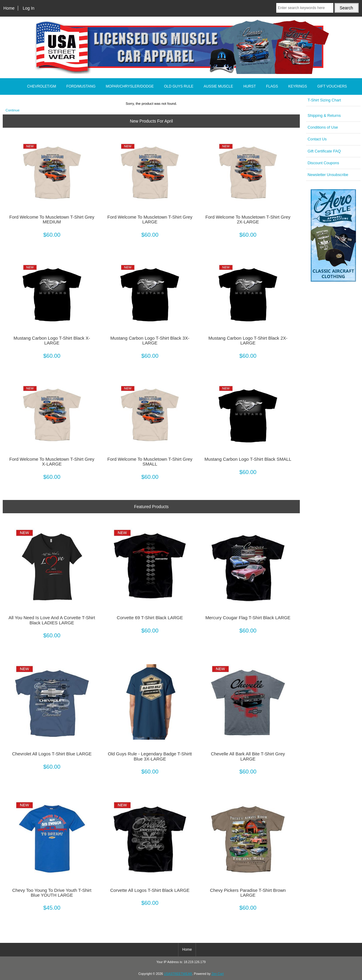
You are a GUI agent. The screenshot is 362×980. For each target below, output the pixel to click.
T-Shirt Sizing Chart (324, 100)
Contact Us (317, 139)
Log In (29, 8)
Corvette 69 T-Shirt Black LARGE (150, 618)
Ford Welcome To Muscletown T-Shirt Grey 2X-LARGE (248, 219)
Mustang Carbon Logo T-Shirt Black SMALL (248, 459)
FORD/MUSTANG (81, 86)
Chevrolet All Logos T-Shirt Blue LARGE (52, 754)
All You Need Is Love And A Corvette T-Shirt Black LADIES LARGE (52, 620)
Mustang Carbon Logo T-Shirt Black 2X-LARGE (248, 341)
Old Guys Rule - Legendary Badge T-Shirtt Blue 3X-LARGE (150, 756)
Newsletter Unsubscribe (328, 175)
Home (9, 8)
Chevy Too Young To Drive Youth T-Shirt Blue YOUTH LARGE (52, 893)
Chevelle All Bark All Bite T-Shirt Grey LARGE (248, 756)
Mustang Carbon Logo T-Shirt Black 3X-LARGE (150, 341)
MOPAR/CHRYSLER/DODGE (130, 86)
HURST (250, 86)
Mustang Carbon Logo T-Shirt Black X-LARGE (52, 341)
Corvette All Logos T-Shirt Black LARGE (150, 890)
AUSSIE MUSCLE (218, 86)
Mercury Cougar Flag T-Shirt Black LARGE (248, 618)
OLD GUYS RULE (179, 86)
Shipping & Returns (324, 115)
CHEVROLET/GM (42, 86)
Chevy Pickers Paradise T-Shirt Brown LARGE (248, 893)
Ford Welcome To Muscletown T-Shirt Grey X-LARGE (52, 462)
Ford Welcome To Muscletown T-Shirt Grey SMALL (150, 462)
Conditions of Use (323, 127)
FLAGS (272, 86)
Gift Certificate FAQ (324, 151)
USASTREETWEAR (178, 974)
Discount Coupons (323, 163)
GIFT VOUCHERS (332, 86)
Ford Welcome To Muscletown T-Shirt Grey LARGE (150, 219)
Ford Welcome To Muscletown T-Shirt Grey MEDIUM (52, 219)
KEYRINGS (298, 86)
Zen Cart (218, 974)
